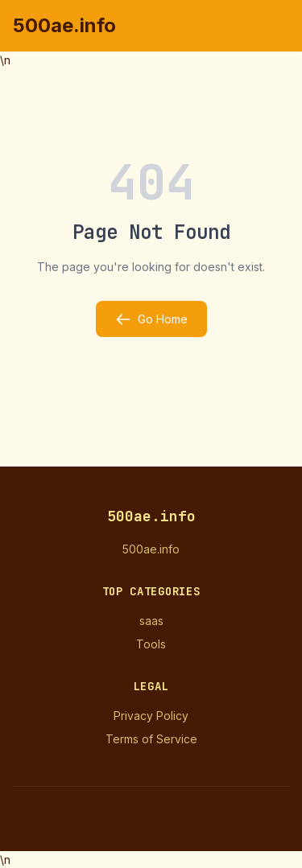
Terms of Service (151, 739)
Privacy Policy (151, 716)
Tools (151, 644)
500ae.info (64, 25)
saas (151, 621)
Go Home (151, 319)
